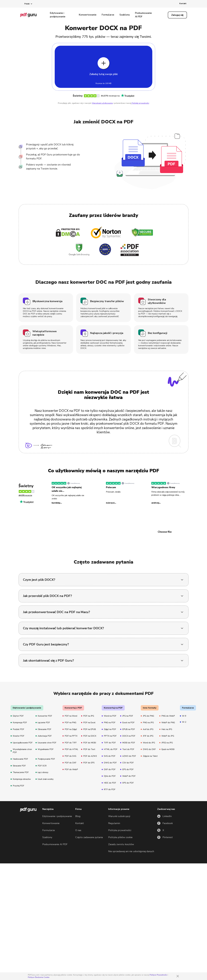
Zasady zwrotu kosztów (121, 919)
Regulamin (114, 897)
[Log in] (177, 15)
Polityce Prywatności (158, 975)
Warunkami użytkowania (102, 103)
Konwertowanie (88, 15)
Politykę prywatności (140, 103)
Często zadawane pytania (89, 911)
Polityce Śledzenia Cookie (39, 977)
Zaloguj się (177, 15)
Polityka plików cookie (120, 911)
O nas (78, 904)
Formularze (108, 15)
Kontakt (183, 4)
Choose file (165, 532)
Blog (78, 890)
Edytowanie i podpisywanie (58, 15)
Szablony (125, 15)
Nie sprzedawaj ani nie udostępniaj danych (131, 926)
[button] (26, 4)
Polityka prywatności (120, 904)
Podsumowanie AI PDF (143, 15)
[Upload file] (103, 67)
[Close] (178, 976)
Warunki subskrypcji (119, 890)
